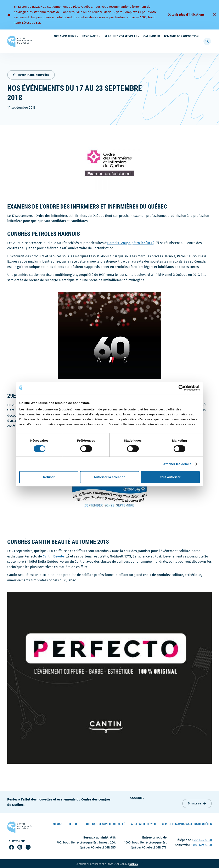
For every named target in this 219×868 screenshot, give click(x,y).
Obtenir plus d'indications (186, 15)
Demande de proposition (181, 45)
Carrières (153, 37)
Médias (57, 823)
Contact (185, 37)
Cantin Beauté (56, 555)
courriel (137, 797)
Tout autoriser (170, 477)
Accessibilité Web (143, 823)
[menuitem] (197, 36)
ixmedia (136, 864)
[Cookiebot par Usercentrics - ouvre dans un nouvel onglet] (182, 388)
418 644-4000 (203, 839)
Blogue (73, 823)
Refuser (49, 477)
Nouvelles (136, 37)
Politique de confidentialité (105, 823)
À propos (169, 37)
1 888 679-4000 (201, 844)
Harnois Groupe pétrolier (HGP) (133, 242)
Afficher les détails (177, 464)
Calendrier (152, 45)
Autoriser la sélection (110, 477)
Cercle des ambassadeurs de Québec (187, 823)
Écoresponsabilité (114, 37)
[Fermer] (214, 15)
